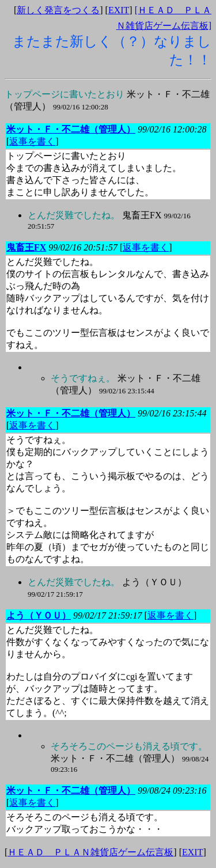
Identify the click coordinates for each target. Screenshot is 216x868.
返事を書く (32, 141)
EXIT (119, 10)
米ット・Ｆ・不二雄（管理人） (130, 757)
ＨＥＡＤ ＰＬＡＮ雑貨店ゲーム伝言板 (90, 852)
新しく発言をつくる (58, 10)
